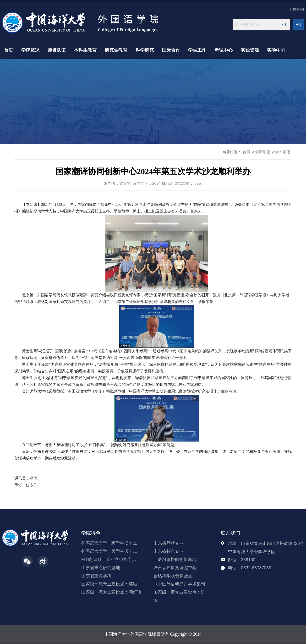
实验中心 (276, 50)
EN (298, 25)
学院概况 (30, 50)
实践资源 (250, 50)
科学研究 (145, 50)
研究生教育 (116, 50)
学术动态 (283, 152)
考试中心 (224, 50)
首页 (9, 50)
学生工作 (197, 50)
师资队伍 (57, 50)
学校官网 (296, 9)
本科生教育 (85, 50)
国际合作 (171, 50)
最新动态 (263, 152)
